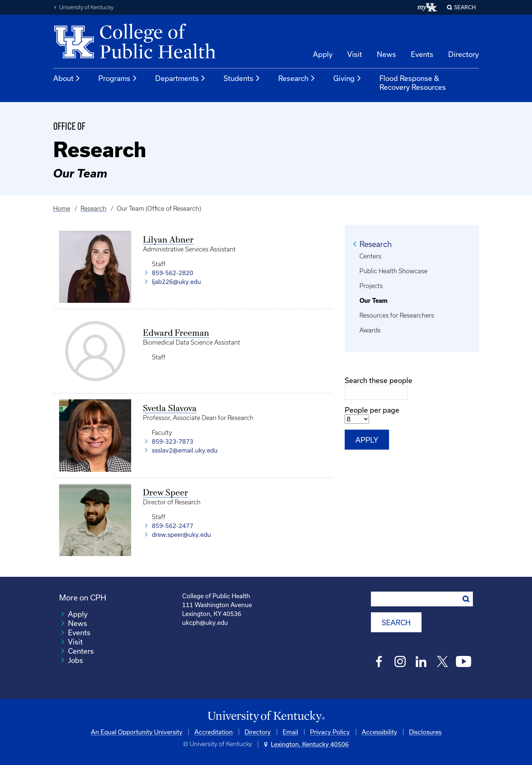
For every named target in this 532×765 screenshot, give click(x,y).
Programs (118, 78)
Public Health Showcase (393, 271)
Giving (347, 78)
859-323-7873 (173, 441)
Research (297, 78)
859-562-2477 (173, 526)
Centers (370, 256)
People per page (372, 410)
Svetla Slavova (170, 409)
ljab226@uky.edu (176, 282)
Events (422, 54)
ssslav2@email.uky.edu (185, 450)
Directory (463, 54)
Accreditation (214, 732)
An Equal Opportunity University (137, 732)
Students (242, 78)
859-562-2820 (173, 273)
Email (290, 732)
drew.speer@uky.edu (181, 534)
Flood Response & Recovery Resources (413, 83)
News (386, 54)
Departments (180, 78)
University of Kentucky (86, 7)
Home (62, 209)
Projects (371, 286)
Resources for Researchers (397, 315)
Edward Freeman (176, 334)
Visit (355, 54)
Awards (370, 330)
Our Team (374, 301)
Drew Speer (166, 493)
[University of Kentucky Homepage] (266, 717)
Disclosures (425, 732)
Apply (323, 54)
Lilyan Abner (168, 240)
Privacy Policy (330, 732)
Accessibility (379, 732)
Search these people (378, 380)
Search (465, 7)
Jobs (76, 660)
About (67, 78)
